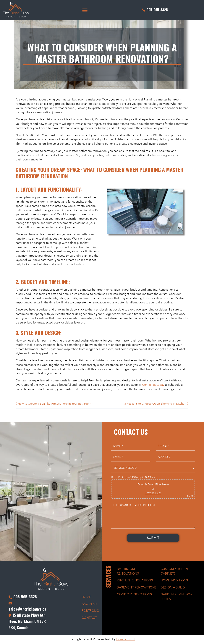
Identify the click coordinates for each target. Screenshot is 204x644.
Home (86, 597)
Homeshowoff (126, 640)
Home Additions (174, 581)
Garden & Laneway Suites (177, 597)
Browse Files (153, 494)
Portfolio (90, 611)
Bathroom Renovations (128, 572)
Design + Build (173, 588)
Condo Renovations (134, 595)
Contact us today (153, 386)
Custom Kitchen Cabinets (174, 572)
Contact (89, 618)
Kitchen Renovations (135, 581)
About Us (89, 605)
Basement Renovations (137, 588)
